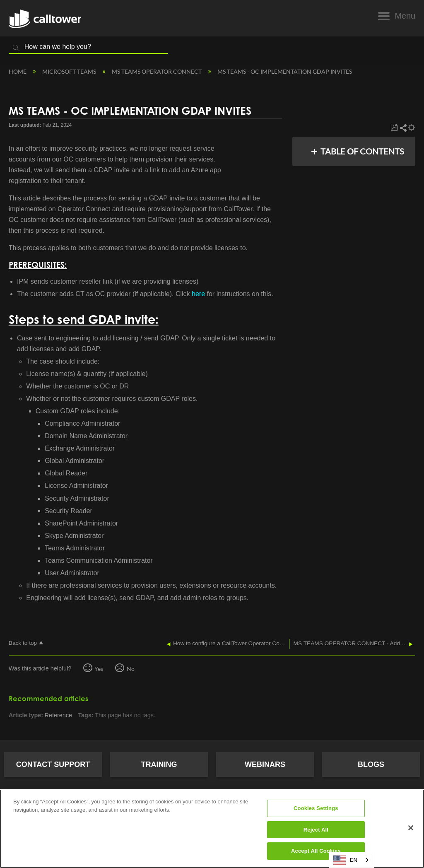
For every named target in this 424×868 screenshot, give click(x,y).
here (198, 294)
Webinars (265, 764)
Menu (405, 16)
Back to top (23, 643)
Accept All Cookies (316, 851)
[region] (212, 829)
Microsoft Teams (70, 71)
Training (159, 764)
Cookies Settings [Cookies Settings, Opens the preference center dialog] (316, 808)
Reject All (316, 830)
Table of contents (362, 151)
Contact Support (53, 764)
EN (345, 860)
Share (403, 128)
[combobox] (352, 860)
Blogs (371, 764)
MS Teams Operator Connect (157, 71)
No (131, 669)
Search (16, 48)
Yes (99, 669)
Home (18, 71)
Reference (58, 715)
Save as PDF (394, 128)
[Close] (411, 828)
